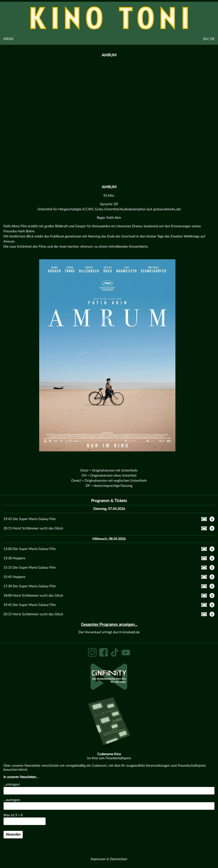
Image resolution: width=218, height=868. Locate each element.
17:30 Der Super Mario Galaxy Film (30, 586)
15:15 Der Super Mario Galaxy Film (30, 568)
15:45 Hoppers (14, 577)
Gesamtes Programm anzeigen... (109, 625)
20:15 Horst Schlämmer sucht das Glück (33, 528)
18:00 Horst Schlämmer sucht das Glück (33, 596)
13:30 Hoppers (14, 558)
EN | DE (209, 39)
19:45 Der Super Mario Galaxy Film (30, 519)
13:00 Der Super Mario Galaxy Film (30, 549)
